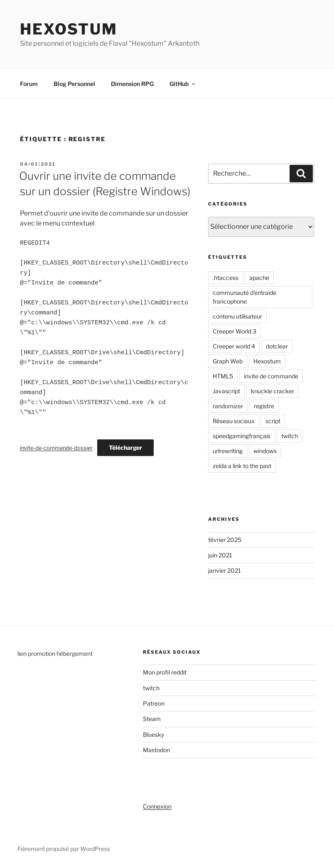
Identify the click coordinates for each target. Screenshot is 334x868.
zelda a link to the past (242, 466)
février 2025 (225, 540)
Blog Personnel (74, 84)
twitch (290, 436)
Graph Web (228, 361)
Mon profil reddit (165, 672)
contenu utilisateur (237, 316)
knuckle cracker (273, 391)
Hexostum (69, 29)
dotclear (277, 346)
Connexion (157, 806)
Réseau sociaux (234, 421)
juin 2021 (220, 555)
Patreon (154, 703)
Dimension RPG (132, 84)
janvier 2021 (225, 570)
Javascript (226, 391)
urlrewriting (228, 451)
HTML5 (223, 376)
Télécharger (125, 447)
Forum (29, 84)
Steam (152, 719)
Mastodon (156, 750)
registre (264, 406)
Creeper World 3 (235, 331)
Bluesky (153, 734)
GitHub (183, 84)
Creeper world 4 (234, 346)
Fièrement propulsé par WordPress (64, 849)
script (273, 421)
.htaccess (226, 278)
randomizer (228, 406)
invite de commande (271, 376)
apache (259, 278)
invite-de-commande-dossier (56, 448)
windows (265, 451)
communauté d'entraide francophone (244, 297)
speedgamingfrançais (242, 436)
